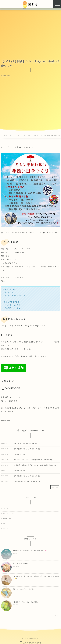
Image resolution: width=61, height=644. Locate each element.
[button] (57, 4)
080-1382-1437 (12, 388)
